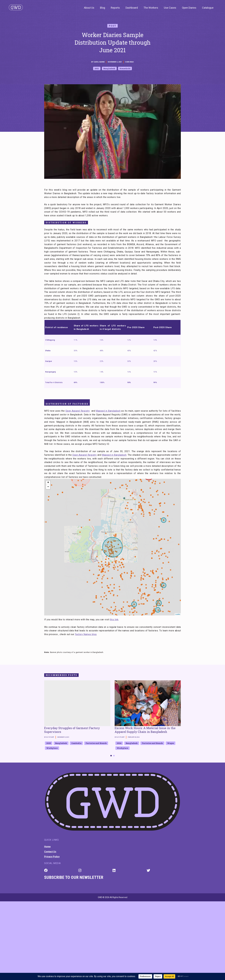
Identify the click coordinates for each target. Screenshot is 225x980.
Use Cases (170, 8)
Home (47, 847)
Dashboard (132, 8)
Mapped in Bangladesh (108, 411)
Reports (115, 8)
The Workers (151, 8)
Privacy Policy (52, 857)
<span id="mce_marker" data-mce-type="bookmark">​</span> (113, 547)
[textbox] (113, 643)
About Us (89, 8)
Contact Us (50, 852)
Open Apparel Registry (78, 411)
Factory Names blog (86, 634)
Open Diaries (189, 8)
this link (114, 620)
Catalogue (208, 8)
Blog (103, 8)
